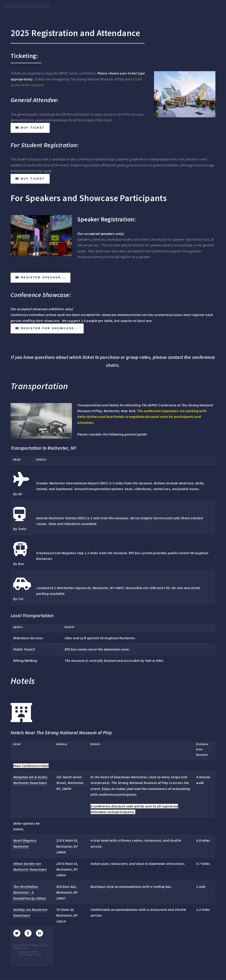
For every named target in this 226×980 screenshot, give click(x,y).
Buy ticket (33, 128)
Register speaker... (43, 277)
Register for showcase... (50, 328)
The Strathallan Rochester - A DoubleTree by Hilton (30, 892)
